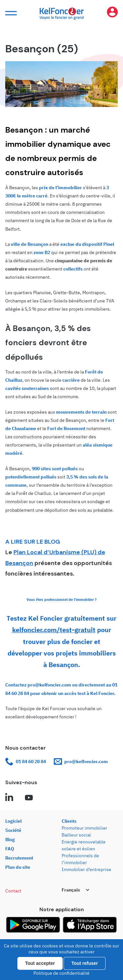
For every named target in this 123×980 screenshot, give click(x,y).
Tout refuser (85, 963)
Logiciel (13, 821)
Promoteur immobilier (84, 828)
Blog (10, 839)
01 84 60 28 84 (26, 762)
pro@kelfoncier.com (81, 762)
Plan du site (18, 867)
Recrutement (19, 858)
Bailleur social (76, 835)
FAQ (10, 849)
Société (13, 830)
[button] (10, 13)
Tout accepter (40, 963)
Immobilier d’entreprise (86, 869)
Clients (69, 821)
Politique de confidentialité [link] (61, 973)
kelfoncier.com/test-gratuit (54, 630)
